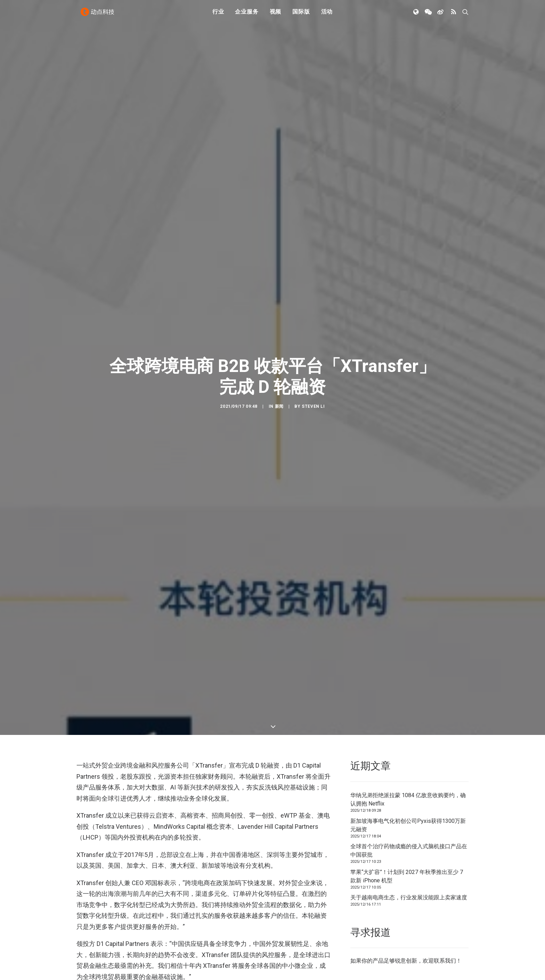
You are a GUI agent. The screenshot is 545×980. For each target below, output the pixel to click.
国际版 (301, 15)
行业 (218, 15)
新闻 (279, 379)
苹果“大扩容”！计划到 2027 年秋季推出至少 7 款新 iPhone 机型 (407, 822)
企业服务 (247, 15)
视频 (276, 15)
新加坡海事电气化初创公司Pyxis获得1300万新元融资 (408, 771)
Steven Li (313, 379)
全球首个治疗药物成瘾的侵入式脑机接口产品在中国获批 (409, 797)
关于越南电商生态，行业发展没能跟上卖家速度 (409, 844)
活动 (327, 15)
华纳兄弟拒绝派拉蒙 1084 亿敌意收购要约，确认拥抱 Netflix (408, 746)
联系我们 (445, 907)
